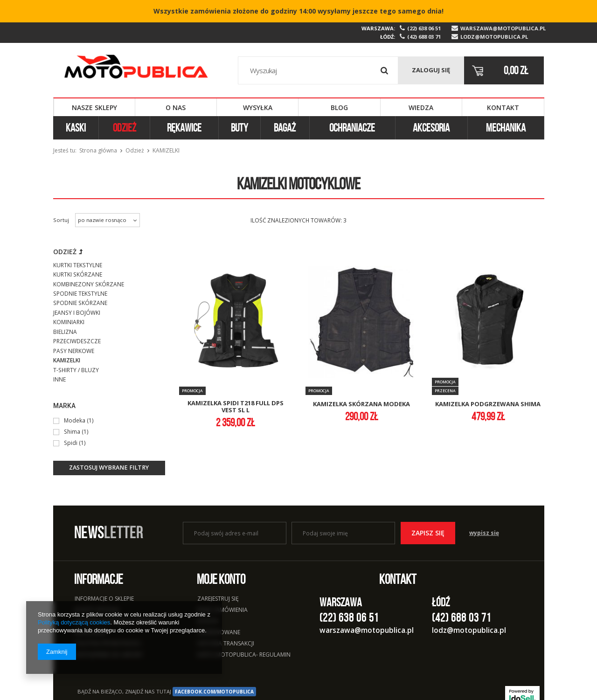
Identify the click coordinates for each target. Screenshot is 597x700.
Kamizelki (67, 360)
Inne (59, 379)
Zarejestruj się (218, 599)
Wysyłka (258, 107)
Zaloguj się (431, 70)
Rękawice (184, 128)
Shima (72, 431)
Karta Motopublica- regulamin (244, 655)
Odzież (125, 128)
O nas (176, 107)
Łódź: (388, 37)
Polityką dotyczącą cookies (74, 622)
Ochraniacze (352, 128)
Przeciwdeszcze (77, 341)
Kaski (76, 128)
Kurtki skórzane (78, 274)
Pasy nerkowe (74, 351)
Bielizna (65, 332)
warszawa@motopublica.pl (502, 28)
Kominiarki (69, 322)
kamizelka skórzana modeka (361, 404)
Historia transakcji (226, 644)
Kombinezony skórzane (89, 284)
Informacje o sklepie (104, 599)
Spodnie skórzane (80, 303)
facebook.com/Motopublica (214, 692)
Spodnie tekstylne (80, 294)
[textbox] (318, 70)
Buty (239, 128)
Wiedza (421, 107)
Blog (339, 107)
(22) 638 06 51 (424, 28)
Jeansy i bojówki (77, 313)
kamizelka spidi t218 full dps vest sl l (236, 407)
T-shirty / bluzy (76, 370)
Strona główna (98, 150)
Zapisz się (428, 533)
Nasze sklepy (94, 107)
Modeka (75, 420)
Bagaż (285, 128)
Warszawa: (378, 28)
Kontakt (503, 107)
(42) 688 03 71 (424, 37)
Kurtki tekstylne (78, 265)
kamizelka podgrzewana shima (488, 404)
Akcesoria (431, 128)
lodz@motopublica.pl (494, 37)
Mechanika (506, 128)
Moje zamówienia (222, 610)
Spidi (71, 443)
